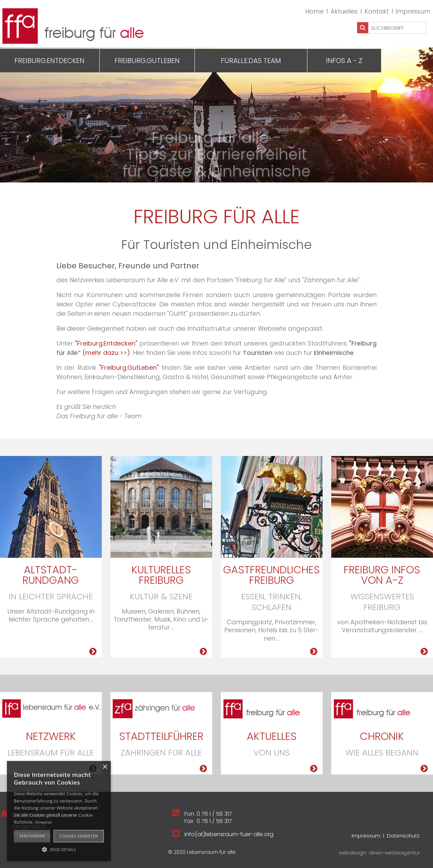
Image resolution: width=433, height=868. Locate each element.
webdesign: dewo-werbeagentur (379, 853)
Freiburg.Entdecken (49, 61)
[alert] (59, 811)
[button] (59, 849)
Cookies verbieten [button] (79, 836)
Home (314, 11)
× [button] (105, 767)
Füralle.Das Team (251, 61)
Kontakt (377, 11)
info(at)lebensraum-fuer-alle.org (229, 834)
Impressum (413, 11)
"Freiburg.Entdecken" (106, 343)
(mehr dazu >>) (106, 353)
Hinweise (43, 822)
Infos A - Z (344, 61)
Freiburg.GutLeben (147, 61)
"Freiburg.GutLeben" (129, 368)
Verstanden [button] (32, 836)
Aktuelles (344, 11)
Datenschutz (403, 836)
